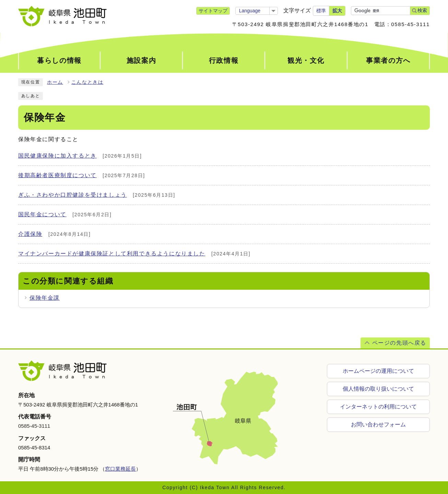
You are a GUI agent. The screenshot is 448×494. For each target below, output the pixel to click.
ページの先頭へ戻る (399, 343)
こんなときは (87, 82)
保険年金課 (45, 298)
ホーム (55, 82)
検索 (422, 10)
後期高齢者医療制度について (57, 175)
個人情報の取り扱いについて (378, 389)
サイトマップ (213, 11)
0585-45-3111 (34, 426)
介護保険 (30, 234)
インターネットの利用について (378, 407)
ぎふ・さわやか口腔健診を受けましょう (73, 195)
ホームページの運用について (378, 371)
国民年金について (42, 214)
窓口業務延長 (120, 469)
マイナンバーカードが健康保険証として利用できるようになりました (112, 254)
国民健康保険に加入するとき (57, 156)
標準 (321, 11)
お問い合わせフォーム (378, 424)
